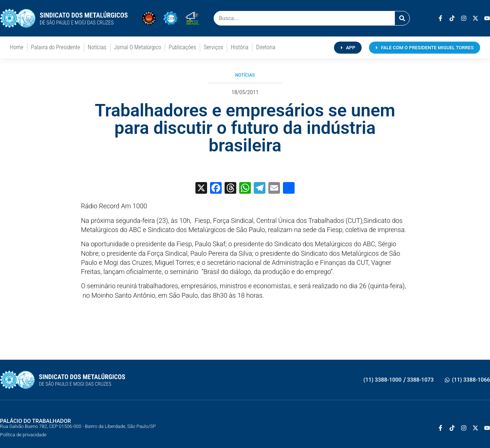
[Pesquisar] (402, 18)
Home (17, 47)
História (240, 47)
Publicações (182, 47)
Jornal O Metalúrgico (138, 47)
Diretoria (266, 47)
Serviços (213, 47)
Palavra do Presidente (55, 47)
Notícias (97, 47)
